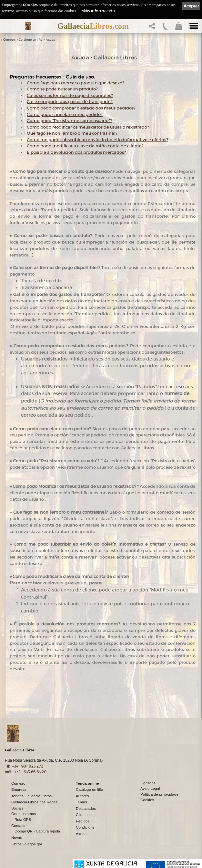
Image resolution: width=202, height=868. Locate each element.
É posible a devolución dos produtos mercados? (76, 152)
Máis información (98, 11)
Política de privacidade (159, 794)
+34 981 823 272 (28, 766)
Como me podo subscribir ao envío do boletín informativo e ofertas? (97, 140)
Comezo (9, 40)
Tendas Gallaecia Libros (31, 796)
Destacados (86, 808)
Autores (82, 796)
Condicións (85, 827)
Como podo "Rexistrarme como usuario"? (69, 121)
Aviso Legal (150, 788)
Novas (17, 837)
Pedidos (83, 821)
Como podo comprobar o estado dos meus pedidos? (81, 108)
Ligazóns (148, 783)
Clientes (83, 815)
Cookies (147, 800)
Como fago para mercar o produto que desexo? (76, 83)
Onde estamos (24, 814)
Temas (81, 802)
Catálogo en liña (30, 40)
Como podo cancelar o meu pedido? (65, 115)
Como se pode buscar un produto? (62, 89)
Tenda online (87, 783)
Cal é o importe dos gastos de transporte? (70, 102)
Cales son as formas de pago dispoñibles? (70, 95)
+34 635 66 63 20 (30, 772)
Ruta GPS (23, 820)
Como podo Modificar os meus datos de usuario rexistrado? (88, 127)
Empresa (19, 789)
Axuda (50, 40)
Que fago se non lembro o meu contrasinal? (72, 133)
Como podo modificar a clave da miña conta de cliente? (85, 146)
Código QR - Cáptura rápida (37, 831)
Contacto (19, 826)
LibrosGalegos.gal (26, 844)
